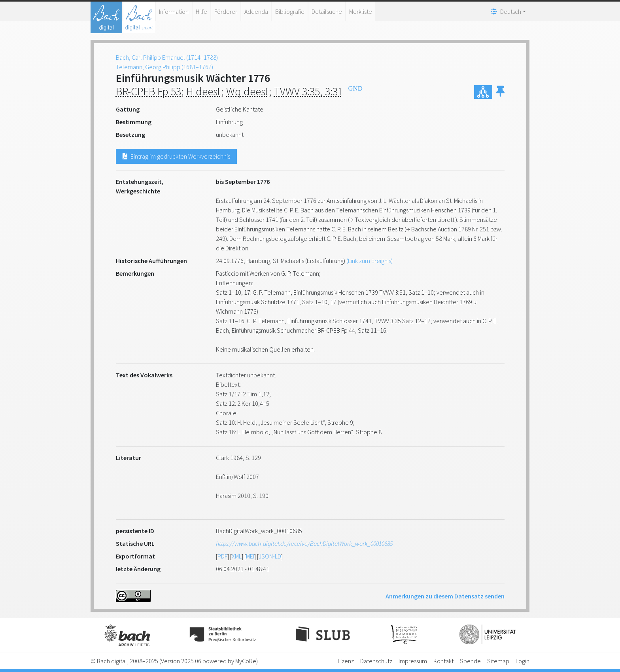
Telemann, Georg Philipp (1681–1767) (164, 67)
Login (523, 661)
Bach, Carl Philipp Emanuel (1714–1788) (167, 57)
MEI (250, 556)
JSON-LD (270, 556)
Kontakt (443, 661)
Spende (470, 661)
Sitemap (498, 661)
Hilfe (201, 11)
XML (237, 556)
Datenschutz (376, 661)
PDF (222, 556)
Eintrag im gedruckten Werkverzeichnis (176, 156)
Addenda (256, 11)
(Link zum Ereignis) (370, 261)
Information (174, 11)
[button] (500, 92)
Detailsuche (327, 11)
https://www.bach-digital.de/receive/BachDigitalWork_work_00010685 (304, 543)
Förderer (226, 11)
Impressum (413, 661)
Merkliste (361, 11)
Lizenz (346, 661)
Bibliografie (290, 11)
